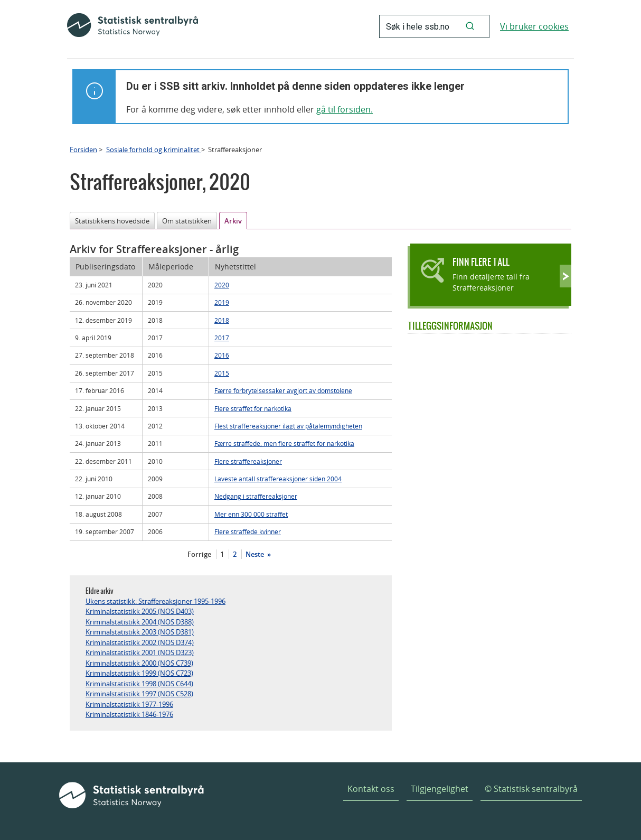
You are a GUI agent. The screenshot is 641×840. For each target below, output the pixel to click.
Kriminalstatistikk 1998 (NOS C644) (139, 684)
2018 (222, 320)
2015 (222, 373)
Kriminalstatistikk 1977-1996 (129, 704)
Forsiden (83, 150)
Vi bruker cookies (534, 26)
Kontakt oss (371, 789)
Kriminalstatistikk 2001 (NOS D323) (140, 652)
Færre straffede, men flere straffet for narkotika (284, 443)
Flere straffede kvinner (248, 531)
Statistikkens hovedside (112, 221)
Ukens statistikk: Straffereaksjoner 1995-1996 (155, 601)
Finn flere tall (481, 262)
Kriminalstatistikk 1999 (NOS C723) (139, 673)
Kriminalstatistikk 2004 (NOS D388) (140, 622)
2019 (222, 302)
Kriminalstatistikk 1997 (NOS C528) (139, 694)
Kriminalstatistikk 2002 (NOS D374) (140, 642)
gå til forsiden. (345, 109)
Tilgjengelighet (440, 789)
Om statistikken (187, 221)
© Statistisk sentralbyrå (531, 789)
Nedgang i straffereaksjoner (256, 496)
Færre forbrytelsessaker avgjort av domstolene (283, 390)
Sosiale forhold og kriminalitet (154, 150)
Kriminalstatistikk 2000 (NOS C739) (139, 663)
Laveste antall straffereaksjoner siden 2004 (278, 479)
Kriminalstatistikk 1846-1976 (129, 714)
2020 (222, 285)
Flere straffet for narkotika (253, 408)
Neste (256, 554)
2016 (222, 355)
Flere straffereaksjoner (248, 461)
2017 (222, 338)
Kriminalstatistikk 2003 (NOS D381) (140, 632)
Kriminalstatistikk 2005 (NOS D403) (140, 611)
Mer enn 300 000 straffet (251, 514)
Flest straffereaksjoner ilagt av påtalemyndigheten (288, 426)
